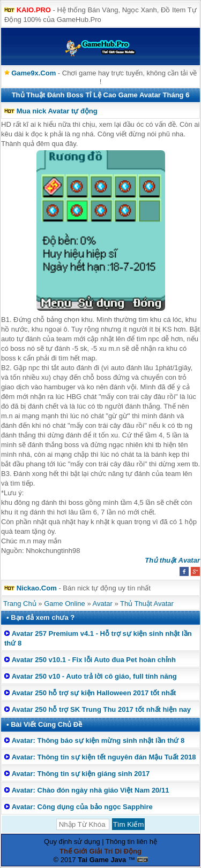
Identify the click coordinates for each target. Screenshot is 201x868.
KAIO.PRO (34, 10)
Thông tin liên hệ (131, 842)
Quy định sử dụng (72, 842)
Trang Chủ (20, 604)
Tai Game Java (102, 860)
